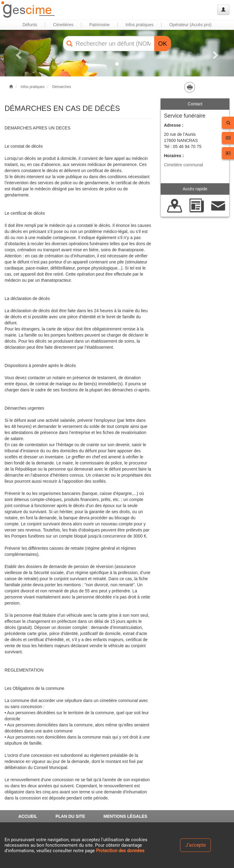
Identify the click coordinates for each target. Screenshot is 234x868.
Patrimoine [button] (99, 25)
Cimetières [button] (63, 25)
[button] (18, 53)
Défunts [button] (30, 25)
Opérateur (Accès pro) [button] (191, 25)
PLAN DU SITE (70, 816)
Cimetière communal (183, 165)
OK (163, 44)
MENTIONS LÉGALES (125, 816)
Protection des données (120, 851)
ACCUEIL (28, 816)
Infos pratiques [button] (140, 25)
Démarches (62, 87)
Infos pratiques (33, 87)
